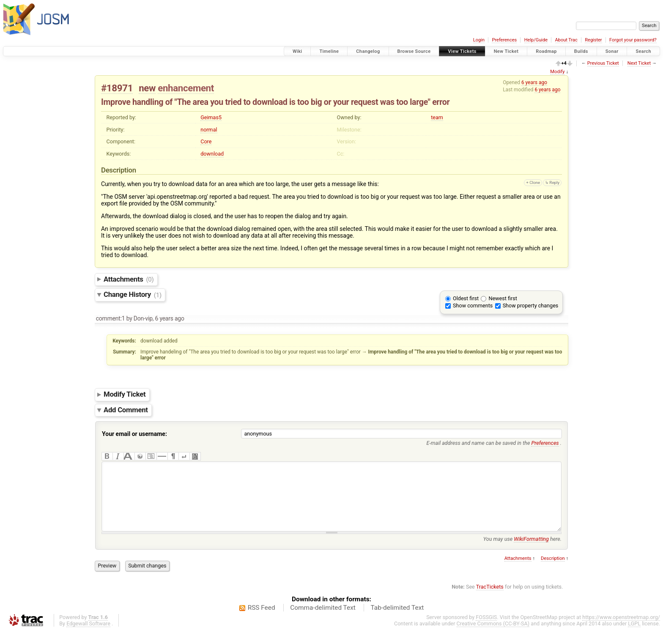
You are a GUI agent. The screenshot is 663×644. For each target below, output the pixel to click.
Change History (133, 295)
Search (643, 51)
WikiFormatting (531, 552)
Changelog (368, 51)
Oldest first (466, 298)
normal (209, 130)
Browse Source (414, 51)
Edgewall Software (88, 636)
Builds (581, 51)
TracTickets (490, 599)
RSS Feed (262, 620)
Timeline (329, 51)
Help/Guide (536, 40)
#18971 (117, 88)
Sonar (612, 51)
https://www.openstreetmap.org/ (621, 630)
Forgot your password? (633, 40)
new (147, 88)
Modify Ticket (125, 395)
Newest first (503, 298)
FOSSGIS (486, 630)
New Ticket (506, 51)
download (212, 154)
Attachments (129, 279)
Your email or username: (134, 434)
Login (479, 40)
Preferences (504, 40)
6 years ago (534, 82)
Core (206, 141)
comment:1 (111, 318)
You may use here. (522, 552)
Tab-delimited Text (397, 620)
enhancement (186, 88)
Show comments (473, 306)
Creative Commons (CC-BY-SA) (493, 636)
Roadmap (546, 51)
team (437, 117)
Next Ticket (639, 63)
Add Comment (126, 410)
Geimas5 (211, 117)
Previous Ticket (603, 63)
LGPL (634, 636)
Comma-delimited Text (323, 620)
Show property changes (531, 306)
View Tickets (462, 51)
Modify (557, 72)
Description (553, 571)
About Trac (566, 40)
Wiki (297, 51)
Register (593, 40)
